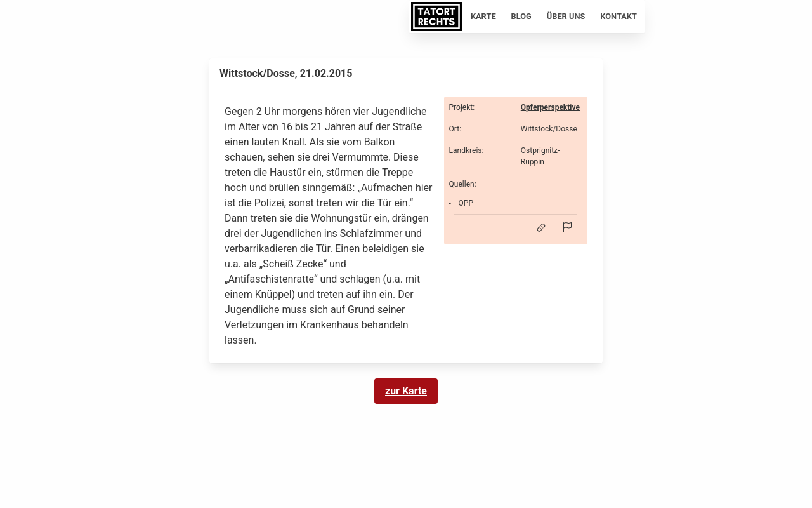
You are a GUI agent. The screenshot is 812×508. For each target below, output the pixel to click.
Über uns (566, 16)
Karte (483, 16)
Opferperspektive (550, 107)
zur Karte (406, 391)
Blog (521, 16)
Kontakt (619, 16)
